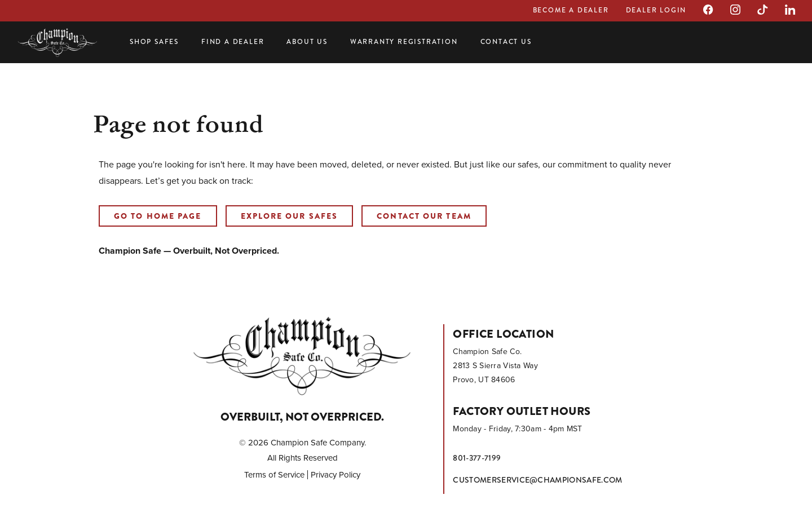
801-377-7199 (477, 458)
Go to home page (158, 216)
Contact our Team (424, 216)
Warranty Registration (404, 42)
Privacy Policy (336, 475)
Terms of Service (274, 475)
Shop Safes (154, 42)
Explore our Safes (290, 216)
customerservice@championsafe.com (537, 480)
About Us (307, 42)
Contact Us (506, 42)
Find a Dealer (233, 42)
